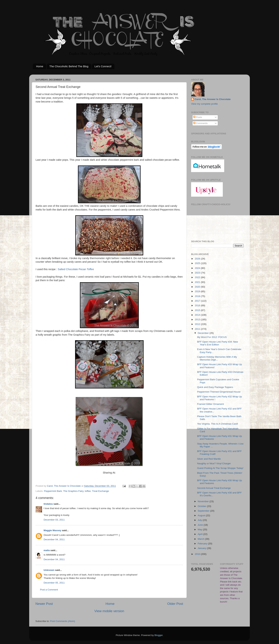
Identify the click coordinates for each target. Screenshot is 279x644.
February (203, 544)
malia (47, 550)
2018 (198, 296)
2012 (198, 324)
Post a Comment (49, 590)
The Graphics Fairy (73, 491)
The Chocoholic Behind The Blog (69, 66)
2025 (198, 263)
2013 (198, 320)
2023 (198, 273)
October (202, 506)
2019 (198, 291)
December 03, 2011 (54, 520)
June (201, 525)
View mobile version (109, 611)
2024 (198, 268)
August (202, 515)
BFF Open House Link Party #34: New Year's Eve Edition (218, 343)
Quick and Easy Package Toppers (215, 387)
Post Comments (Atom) (63, 621)
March (201, 539)
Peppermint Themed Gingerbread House (219, 392)
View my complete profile (204, 104)
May (200, 529)
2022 (198, 277)
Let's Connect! (103, 66)
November (204, 501)
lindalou (48, 504)
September (204, 511)
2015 (198, 310)
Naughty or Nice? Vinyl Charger (214, 463)
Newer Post (44, 604)
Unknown (49, 570)
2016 (198, 305)
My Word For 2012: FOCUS (212, 337)
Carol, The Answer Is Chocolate (213, 99)
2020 (198, 287)
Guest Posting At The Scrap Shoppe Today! (220, 468)
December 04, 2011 (54, 539)
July (200, 520)
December (204, 333)
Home (40, 66)
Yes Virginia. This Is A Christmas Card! (218, 424)
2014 (198, 315)
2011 (198, 329)
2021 (198, 282)
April (200, 534)
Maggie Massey (52, 530)
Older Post (175, 604)
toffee (88, 491)
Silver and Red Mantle (209, 459)
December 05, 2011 (54, 583)
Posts (198, 117)
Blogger (159, 635)
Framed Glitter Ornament (210, 404)
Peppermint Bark (53, 491)
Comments (200, 123)
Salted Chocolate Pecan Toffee (76, 269)
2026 (198, 259)
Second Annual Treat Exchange (214, 488)
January (202, 548)
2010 (198, 554)
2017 (198, 301)
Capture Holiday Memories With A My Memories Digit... (217, 358)
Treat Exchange (100, 491)
